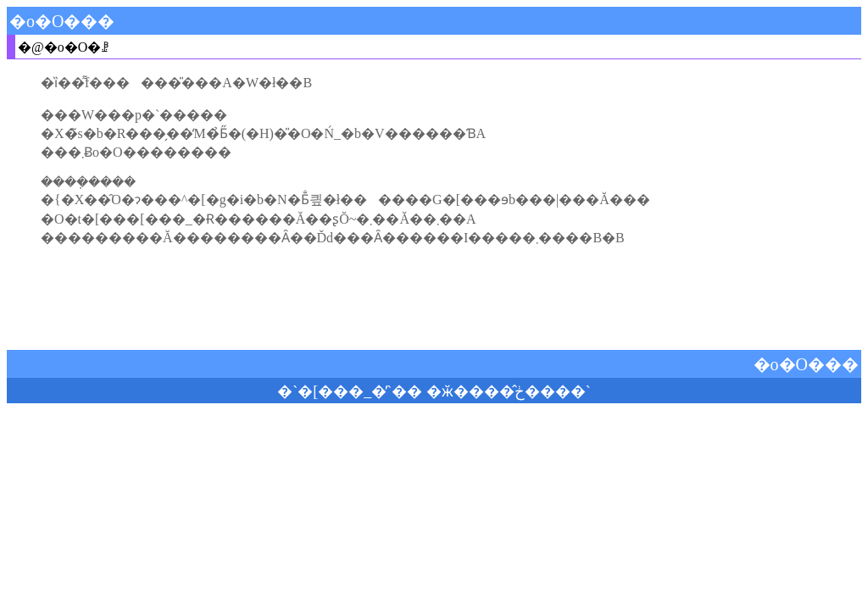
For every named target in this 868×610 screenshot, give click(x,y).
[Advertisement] (434, 298)
